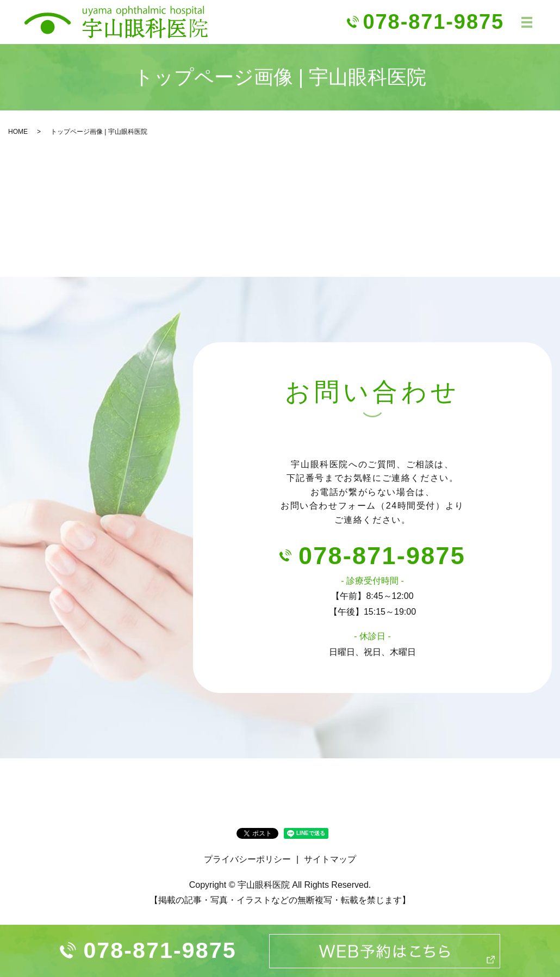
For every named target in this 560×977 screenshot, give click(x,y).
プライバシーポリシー (247, 859)
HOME (18, 132)
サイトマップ (330, 859)
